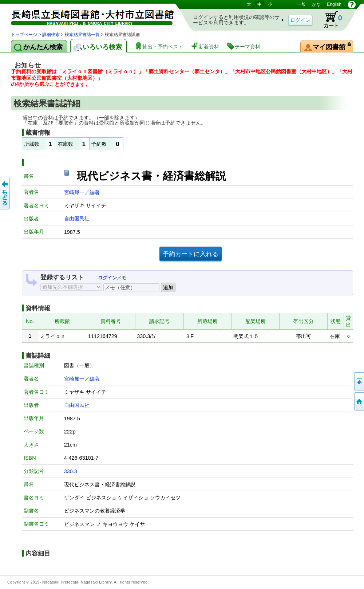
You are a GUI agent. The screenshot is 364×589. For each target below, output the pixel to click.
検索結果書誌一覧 (82, 35)
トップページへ (359, 401)
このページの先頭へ (359, 381)
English (334, 4)
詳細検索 (51, 35)
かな (316, 4)
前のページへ (5, 193)
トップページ (24, 35)
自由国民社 (77, 219)
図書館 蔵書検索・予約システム (87, 15)
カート (329, 20)
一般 (301, 4)
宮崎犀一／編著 (82, 192)
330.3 (71, 471)
